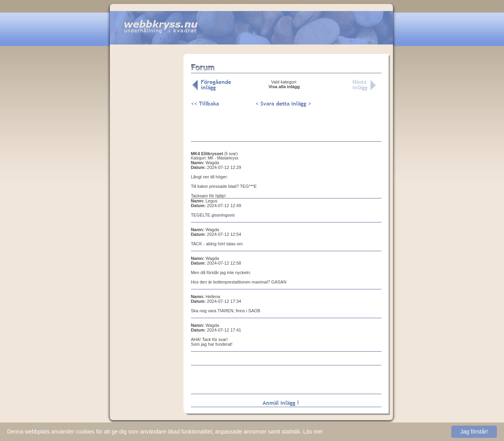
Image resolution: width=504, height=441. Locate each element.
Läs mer (313, 432)
